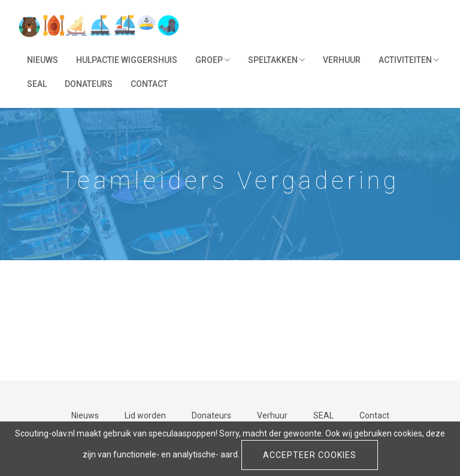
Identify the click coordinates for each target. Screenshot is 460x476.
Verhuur (342, 60)
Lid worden (145, 415)
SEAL (37, 84)
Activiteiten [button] (409, 60)
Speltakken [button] (276, 60)
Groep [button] (213, 60)
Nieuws (43, 60)
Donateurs (89, 84)
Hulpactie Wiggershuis (127, 60)
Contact (149, 84)
